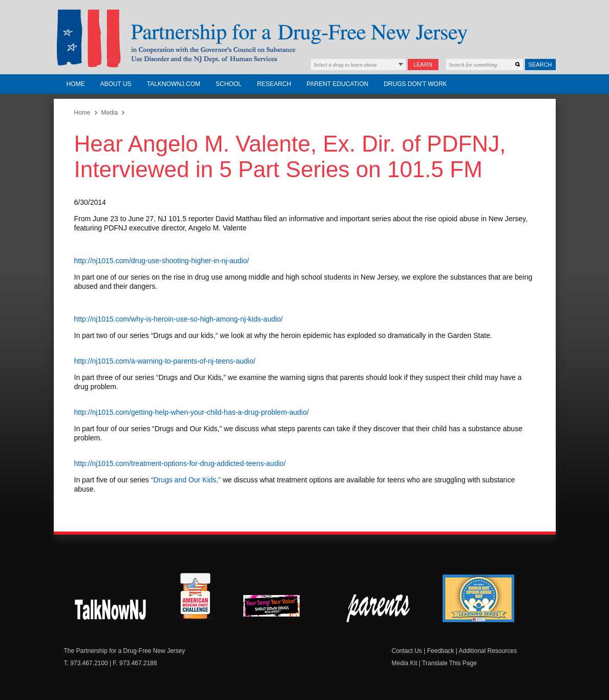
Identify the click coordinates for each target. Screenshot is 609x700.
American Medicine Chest (195, 598)
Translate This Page (449, 663)
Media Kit (405, 663)
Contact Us (407, 651)
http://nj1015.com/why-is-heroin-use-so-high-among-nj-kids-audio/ (179, 319)
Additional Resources (487, 651)
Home (76, 84)
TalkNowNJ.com (174, 84)
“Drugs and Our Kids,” (186, 480)
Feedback (441, 651)
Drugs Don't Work (415, 84)
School (229, 84)
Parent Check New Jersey (379, 608)
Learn (423, 65)
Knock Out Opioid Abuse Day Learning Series (478, 598)
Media (110, 113)
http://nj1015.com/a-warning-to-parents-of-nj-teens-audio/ (165, 361)
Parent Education (337, 84)
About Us (116, 84)
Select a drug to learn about (345, 65)
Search (540, 65)
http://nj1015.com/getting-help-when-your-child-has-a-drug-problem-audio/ (192, 412)
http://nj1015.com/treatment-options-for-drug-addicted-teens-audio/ (180, 463)
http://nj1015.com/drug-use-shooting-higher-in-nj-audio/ (162, 261)
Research (274, 84)
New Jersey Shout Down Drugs (111, 608)
